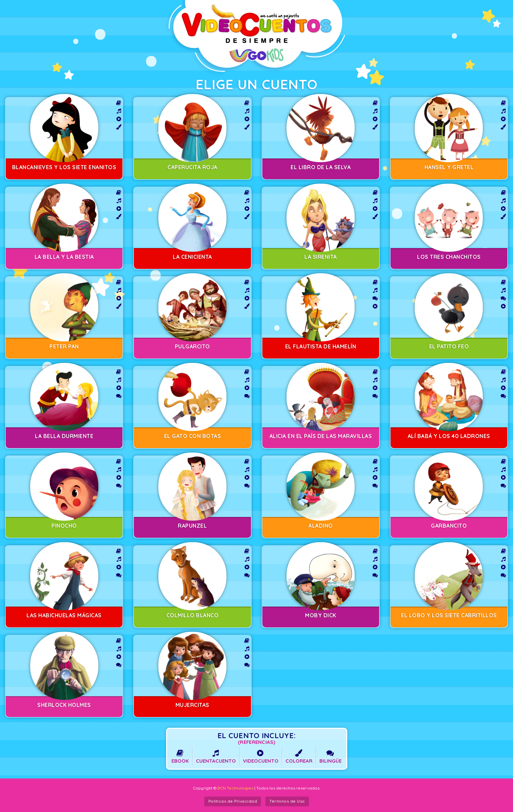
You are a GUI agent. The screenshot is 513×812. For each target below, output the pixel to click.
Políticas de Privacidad (233, 801)
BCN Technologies (235, 788)
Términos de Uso (287, 801)
